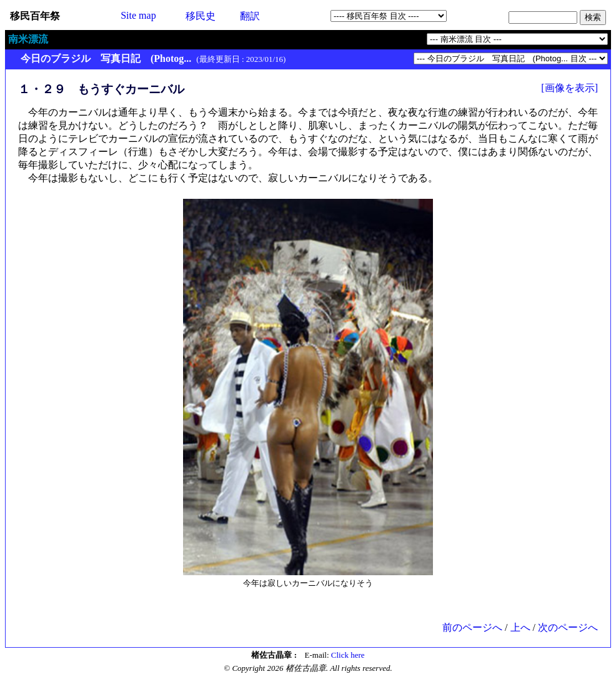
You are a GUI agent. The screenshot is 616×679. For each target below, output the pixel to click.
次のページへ (568, 627)
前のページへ (472, 627)
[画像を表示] (569, 88)
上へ (520, 627)
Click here (348, 655)
